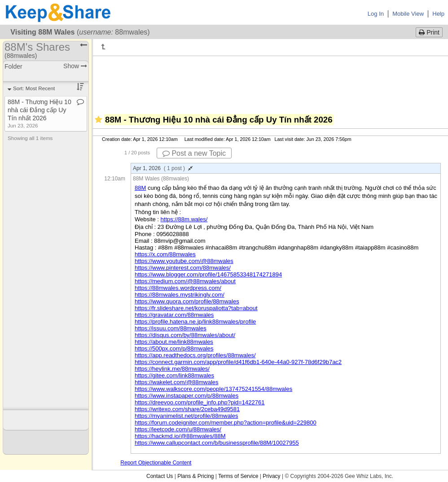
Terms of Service (238, 476)
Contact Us (160, 476)
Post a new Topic (194, 153)
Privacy (271, 476)
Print (429, 32)
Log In (376, 14)
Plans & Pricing (195, 476)
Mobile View (408, 14)
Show (75, 66)
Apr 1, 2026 (163, 168)
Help (438, 14)
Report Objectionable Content (156, 463)
